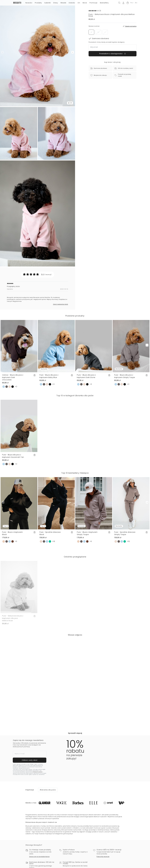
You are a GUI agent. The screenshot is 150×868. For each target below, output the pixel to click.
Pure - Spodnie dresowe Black (50, 533)
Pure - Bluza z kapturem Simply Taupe (87, 533)
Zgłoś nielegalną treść (61, 304)
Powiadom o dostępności (113, 54)
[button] (128, 3)
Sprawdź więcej (75, 733)
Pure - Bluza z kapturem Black (12, 533)
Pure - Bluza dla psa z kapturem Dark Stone (86, 376)
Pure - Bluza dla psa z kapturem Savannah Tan (13, 456)
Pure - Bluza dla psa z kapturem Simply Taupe (125, 376)
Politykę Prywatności (38, 774)
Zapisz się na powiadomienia (39, 861)
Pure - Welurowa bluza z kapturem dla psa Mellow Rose (13, 618)
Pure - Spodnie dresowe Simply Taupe (125, 533)
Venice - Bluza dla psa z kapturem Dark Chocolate (13, 377)
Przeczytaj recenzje (103, 861)
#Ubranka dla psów (48, 795)
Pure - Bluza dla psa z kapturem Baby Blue (49, 376)
